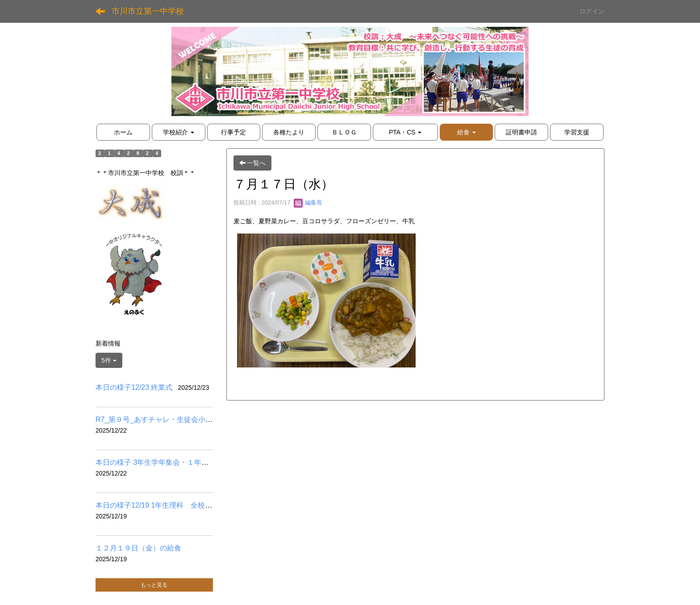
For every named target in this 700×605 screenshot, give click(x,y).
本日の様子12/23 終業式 (134, 387)
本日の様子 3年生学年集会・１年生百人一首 (166, 462)
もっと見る (154, 585)
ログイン (592, 11)
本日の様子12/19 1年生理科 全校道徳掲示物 (168, 505)
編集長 (308, 202)
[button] (467, 132)
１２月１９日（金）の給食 (138, 548)
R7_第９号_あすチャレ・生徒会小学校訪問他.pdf (174, 419)
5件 (109, 360)
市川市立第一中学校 (148, 11)
